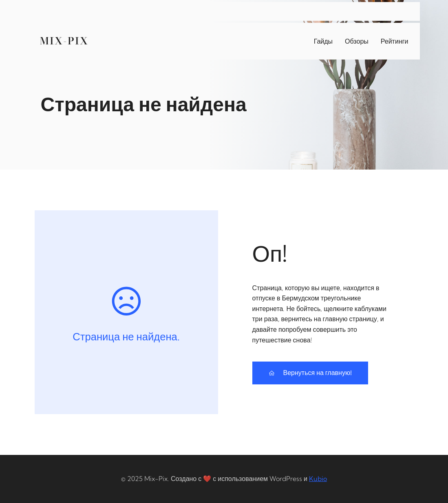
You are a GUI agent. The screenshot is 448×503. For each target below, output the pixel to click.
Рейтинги (395, 41)
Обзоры (357, 41)
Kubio (318, 479)
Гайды (323, 41)
